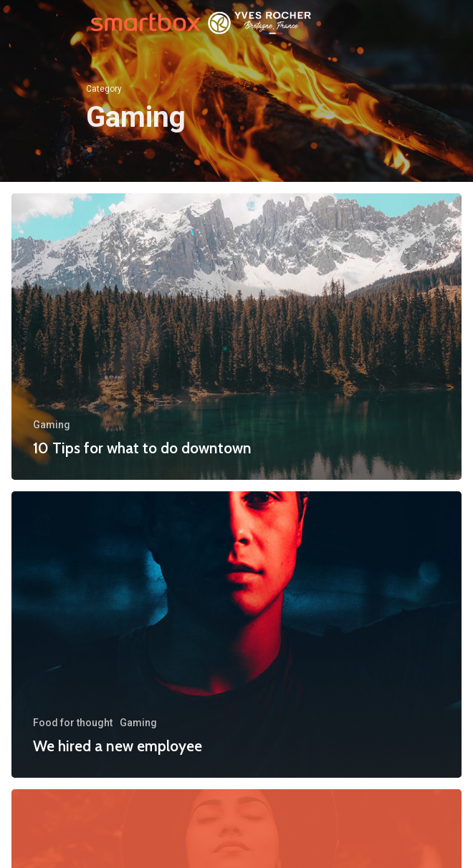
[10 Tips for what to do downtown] (236, 337)
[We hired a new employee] (236, 635)
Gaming (52, 425)
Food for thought (73, 723)
